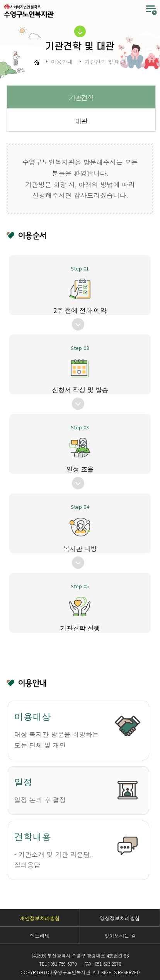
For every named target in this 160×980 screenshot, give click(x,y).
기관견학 (81, 97)
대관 (81, 121)
